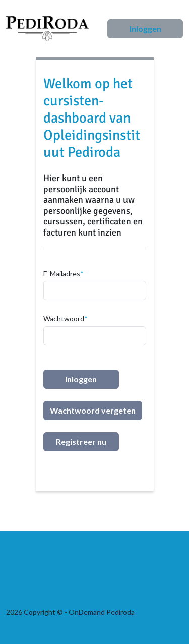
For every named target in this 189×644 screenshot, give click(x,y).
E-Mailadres (62, 274)
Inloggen (145, 28)
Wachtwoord (64, 318)
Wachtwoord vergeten (93, 410)
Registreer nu (81, 442)
